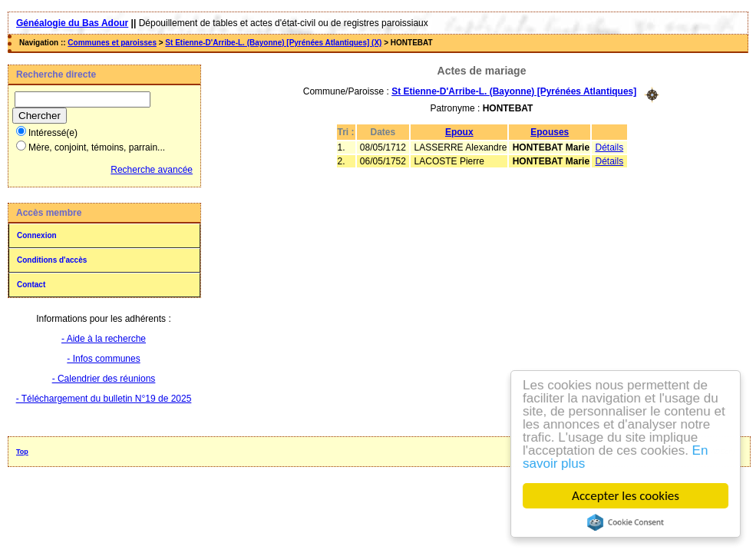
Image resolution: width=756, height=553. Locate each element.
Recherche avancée (152, 170)
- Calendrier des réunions (104, 379)
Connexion (37, 235)
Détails (609, 147)
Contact (31, 285)
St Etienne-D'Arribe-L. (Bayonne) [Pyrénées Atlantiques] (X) (273, 43)
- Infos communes (103, 359)
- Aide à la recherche (104, 339)
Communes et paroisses (112, 43)
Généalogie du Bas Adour (72, 23)
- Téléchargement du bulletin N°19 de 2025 (104, 399)
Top (22, 452)
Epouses (550, 132)
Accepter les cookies (626, 496)
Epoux (459, 132)
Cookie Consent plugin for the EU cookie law (626, 522)
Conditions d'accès (52, 260)
